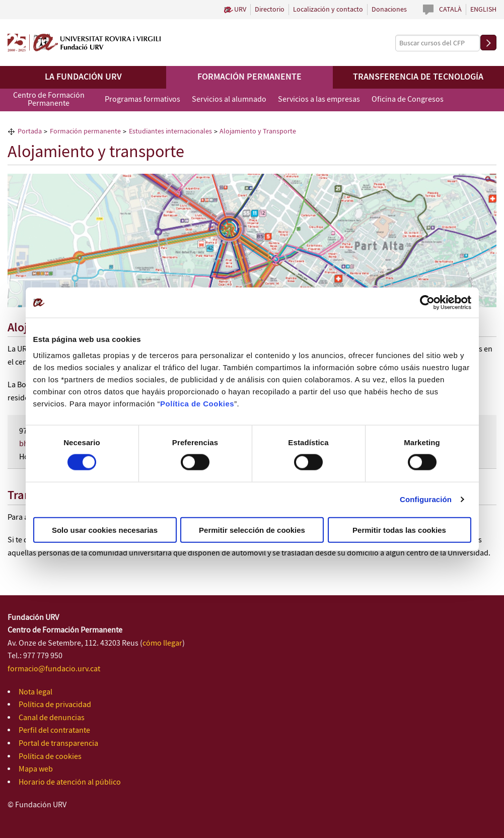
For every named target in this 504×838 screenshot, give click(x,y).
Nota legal (35, 692)
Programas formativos (142, 99)
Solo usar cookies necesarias (105, 530)
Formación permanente (249, 77)
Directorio (270, 10)
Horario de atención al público (70, 782)
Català (450, 10)
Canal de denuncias (52, 718)
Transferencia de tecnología (418, 77)
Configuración (426, 499)
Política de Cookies (197, 403)
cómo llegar (162, 643)
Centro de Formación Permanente (49, 99)
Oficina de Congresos (408, 99)
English (483, 10)
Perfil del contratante (54, 730)
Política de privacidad (55, 705)
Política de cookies (50, 757)
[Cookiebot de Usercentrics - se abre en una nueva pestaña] (427, 303)
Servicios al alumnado (229, 99)
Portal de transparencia (58, 744)
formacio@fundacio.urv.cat (54, 669)
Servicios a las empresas (319, 99)
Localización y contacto (328, 10)
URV (240, 10)
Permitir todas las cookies (399, 530)
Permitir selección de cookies (252, 530)
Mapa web (36, 769)
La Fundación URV (83, 77)
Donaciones (389, 10)
